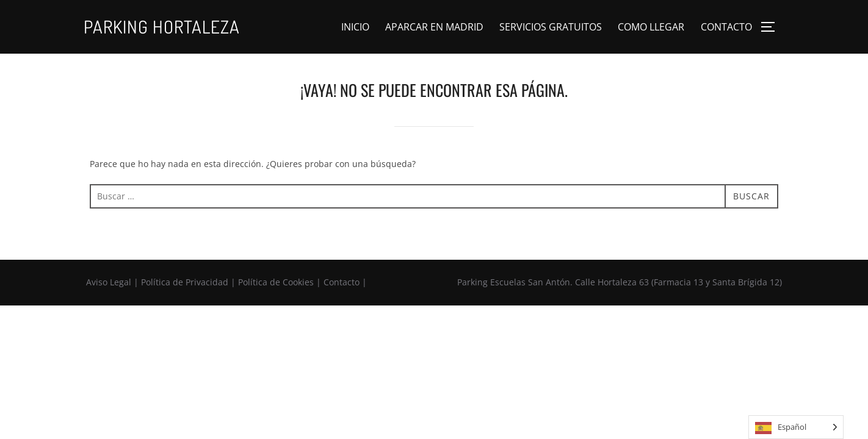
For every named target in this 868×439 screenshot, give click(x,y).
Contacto (342, 282)
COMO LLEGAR (651, 27)
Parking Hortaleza (162, 27)
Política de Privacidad (185, 282)
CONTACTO (726, 27)
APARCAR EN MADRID (434, 27)
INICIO (355, 27)
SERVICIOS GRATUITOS (551, 27)
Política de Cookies (276, 282)
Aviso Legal (109, 282)
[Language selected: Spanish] (796, 427)
